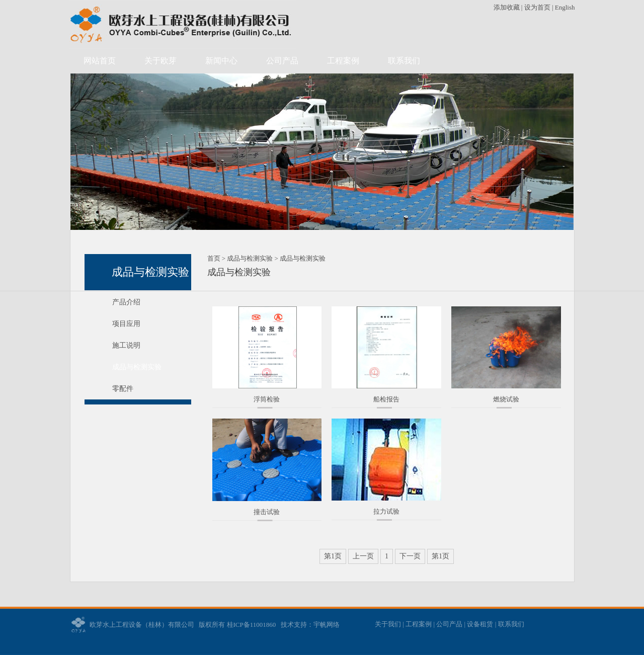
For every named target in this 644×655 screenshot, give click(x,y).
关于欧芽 (160, 61)
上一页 (363, 556)
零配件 (123, 389)
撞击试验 (267, 512)
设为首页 (537, 7)
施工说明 (126, 345)
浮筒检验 (267, 399)
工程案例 (343, 61)
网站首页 (100, 61)
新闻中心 (221, 61)
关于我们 (388, 624)
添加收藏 (507, 7)
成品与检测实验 (137, 367)
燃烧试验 (506, 399)
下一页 (410, 556)
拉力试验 (386, 511)
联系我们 (404, 61)
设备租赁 (480, 624)
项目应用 (126, 324)
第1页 (333, 556)
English (565, 7)
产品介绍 (126, 302)
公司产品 (282, 61)
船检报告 (386, 399)
